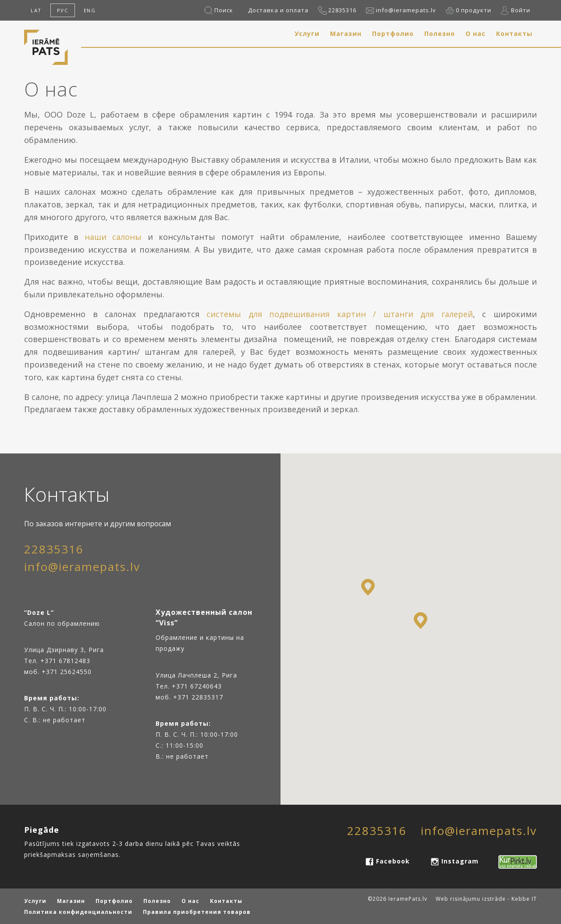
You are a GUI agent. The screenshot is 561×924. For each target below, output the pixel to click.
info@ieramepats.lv (406, 10)
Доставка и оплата (278, 10)
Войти (521, 10)
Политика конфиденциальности (78, 912)
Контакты (514, 34)
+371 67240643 (197, 686)
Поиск (224, 10)
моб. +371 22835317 (189, 697)
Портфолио (393, 34)
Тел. (164, 686)
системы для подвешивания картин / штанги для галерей (340, 314)
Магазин (346, 34)
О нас (476, 34)
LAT (36, 10)
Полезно (440, 34)
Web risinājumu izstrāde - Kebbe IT (486, 899)
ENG (90, 10)
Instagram (460, 861)
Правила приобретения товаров (197, 912)
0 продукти (474, 10)
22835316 (342, 10)
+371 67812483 (65, 661)
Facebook (393, 861)
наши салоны (113, 237)
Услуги (307, 34)
